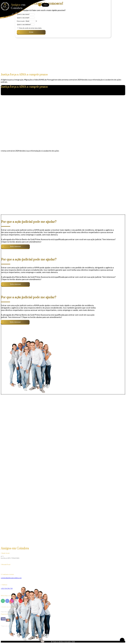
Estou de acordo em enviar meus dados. (31, 28)
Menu (46, 5)
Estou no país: (21, 21)
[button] (3, 143)
